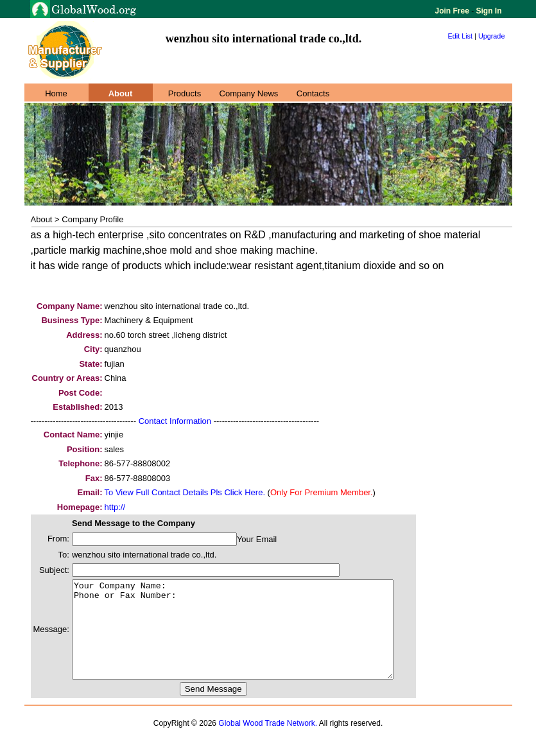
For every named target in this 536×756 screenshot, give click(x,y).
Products (185, 93)
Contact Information (175, 421)
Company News (249, 93)
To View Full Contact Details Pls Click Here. (185, 492)
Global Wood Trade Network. (268, 743)
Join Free (454, 11)
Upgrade (492, 36)
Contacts (313, 93)
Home (56, 93)
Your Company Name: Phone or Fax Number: (252, 639)
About (121, 93)
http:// (115, 507)
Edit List (461, 36)
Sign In (488, 11)
